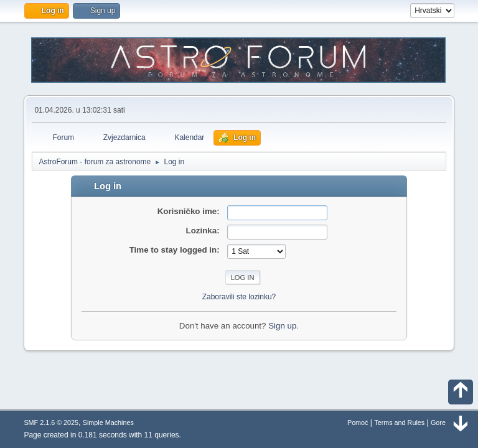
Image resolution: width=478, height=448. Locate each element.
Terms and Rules (399, 422)
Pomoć (358, 422)
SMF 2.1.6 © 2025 (51, 422)
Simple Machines (108, 422)
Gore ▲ (443, 422)
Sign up (282, 326)
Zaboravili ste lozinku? (239, 297)
